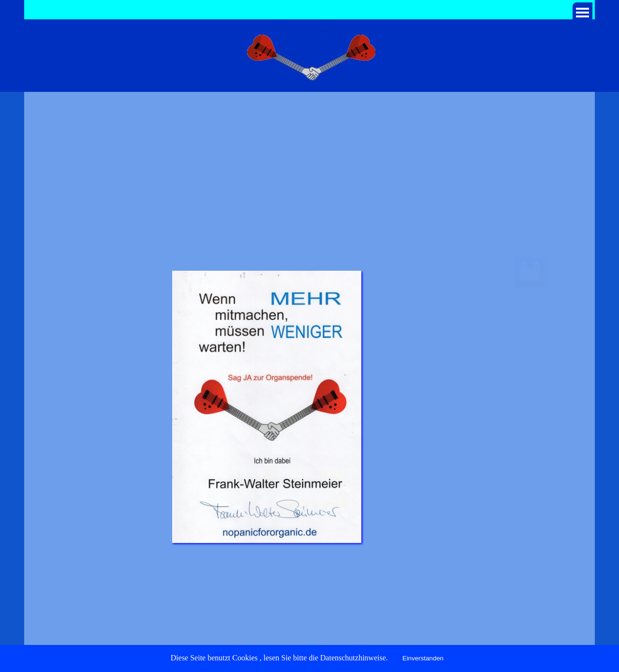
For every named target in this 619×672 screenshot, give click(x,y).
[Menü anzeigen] (582, 12)
